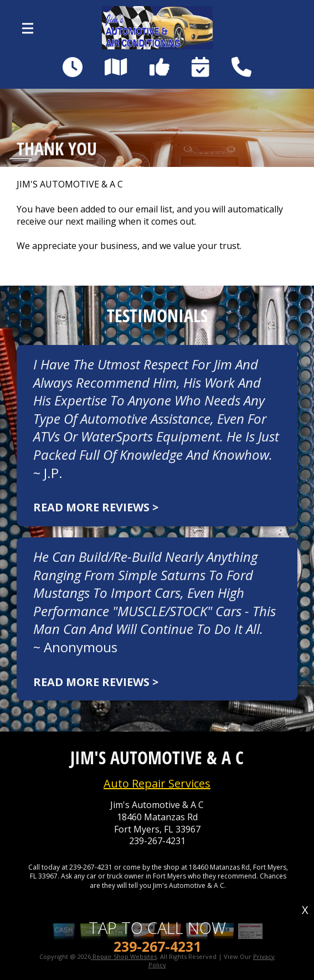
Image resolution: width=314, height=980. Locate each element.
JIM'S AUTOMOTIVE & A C (70, 184)
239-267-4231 (157, 841)
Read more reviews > (96, 507)
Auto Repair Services (157, 783)
